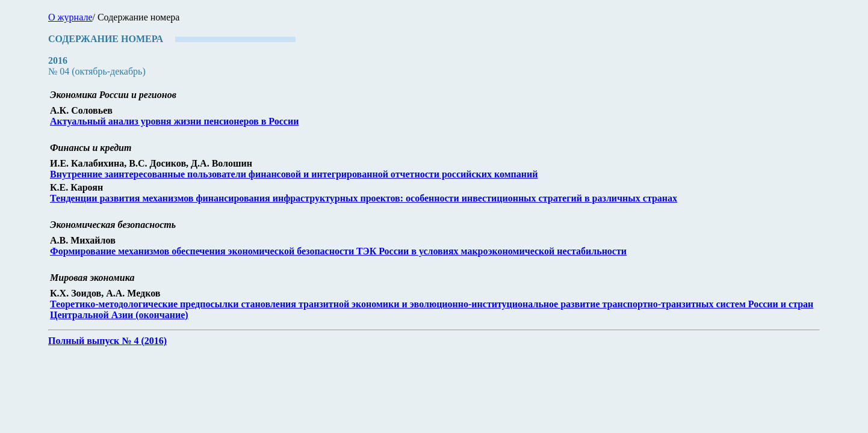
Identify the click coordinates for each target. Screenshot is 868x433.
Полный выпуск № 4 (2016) (107, 341)
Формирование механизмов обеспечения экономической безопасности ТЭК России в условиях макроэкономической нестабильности (338, 251)
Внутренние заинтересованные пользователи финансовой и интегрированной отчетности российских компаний (294, 174)
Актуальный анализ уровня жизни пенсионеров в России (174, 121)
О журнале (70, 17)
